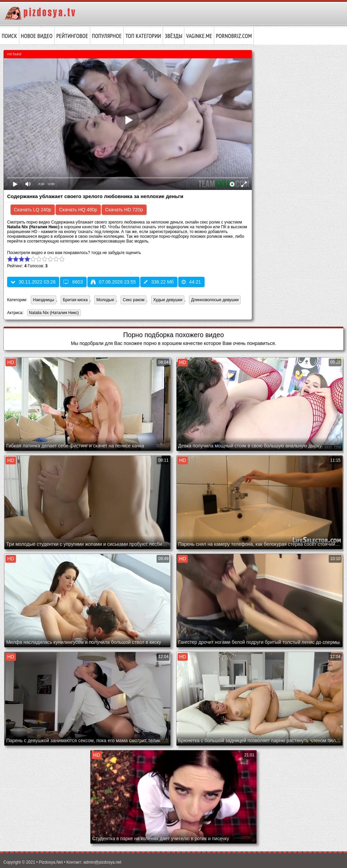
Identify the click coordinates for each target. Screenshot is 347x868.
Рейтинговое (72, 36)
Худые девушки (168, 300)
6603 (73, 282)
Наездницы (44, 300)
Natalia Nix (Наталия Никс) (53, 313)
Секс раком (134, 300)
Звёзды (173, 36)
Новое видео (37, 36)
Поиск (9, 36)
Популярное (107, 36)
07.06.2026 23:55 (113, 282)
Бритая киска (75, 300)
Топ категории (143, 36)
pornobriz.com (234, 36)
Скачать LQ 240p (33, 210)
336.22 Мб (159, 282)
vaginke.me (199, 36)
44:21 (191, 282)
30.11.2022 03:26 (33, 282)
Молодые (105, 300)
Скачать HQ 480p (78, 210)
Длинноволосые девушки (215, 300)
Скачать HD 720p (124, 210)
